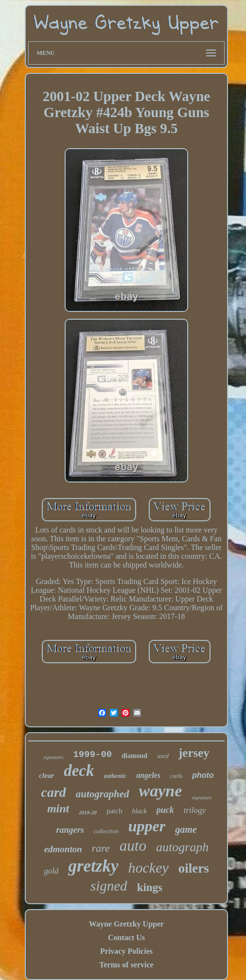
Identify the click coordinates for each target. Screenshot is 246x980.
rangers (70, 830)
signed (109, 886)
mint (58, 808)
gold (51, 871)
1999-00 (92, 755)
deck (79, 771)
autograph (182, 847)
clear (46, 775)
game (186, 829)
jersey (194, 753)
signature (202, 797)
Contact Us (126, 937)
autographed (103, 794)
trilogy (195, 810)
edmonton (63, 849)
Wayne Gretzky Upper (126, 924)
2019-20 (88, 812)
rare (101, 848)
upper (147, 826)
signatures (53, 757)
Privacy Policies (126, 951)
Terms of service (126, 965)
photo (203, 775)
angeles (148, 775)
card (54, 792)
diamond (134, 756)
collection (106, 831)
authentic (115, 776)
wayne (161, 791)
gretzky (93, 866)
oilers (194, 868)
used (163, 756)
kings (150, 887)
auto (133, 846)
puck (165, 810)
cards (176, 776)
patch (114, 811)
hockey (149, 868)
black (139, 811)
